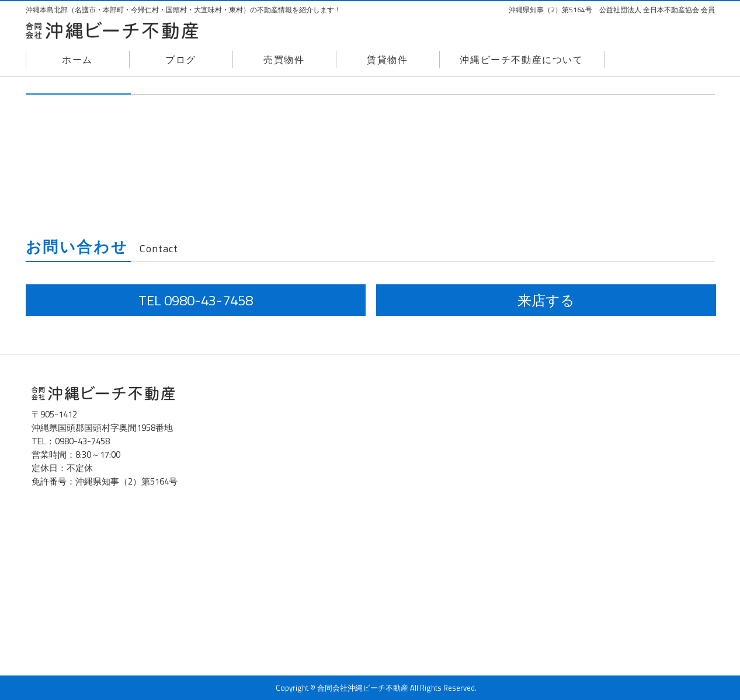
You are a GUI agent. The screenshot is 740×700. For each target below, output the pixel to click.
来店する (546, 300)
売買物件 (284, 60)
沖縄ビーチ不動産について (521, 60)
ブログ (181, 60)
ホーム (77, 60)
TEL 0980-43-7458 (196, 300)
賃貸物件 (387, 60)
